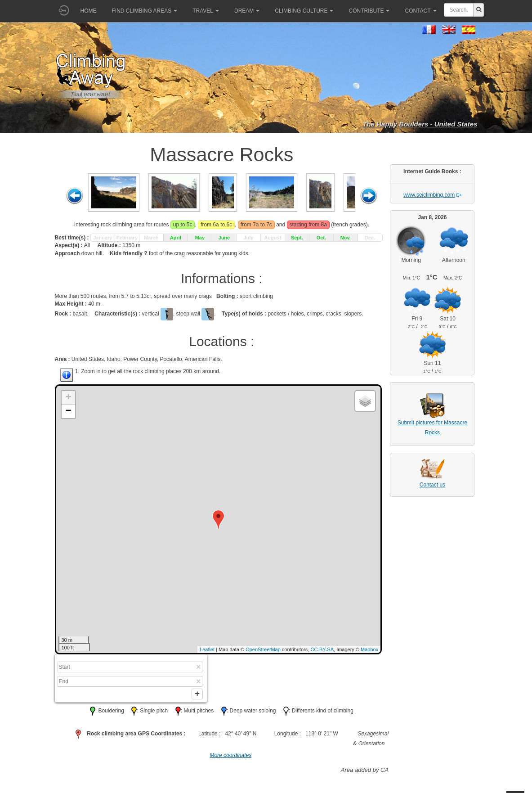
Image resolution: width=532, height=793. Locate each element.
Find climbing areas (145, 11)
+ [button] (68, 398)
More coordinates (230, 757)
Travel (206, 11)
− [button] (68, 411)
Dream (247, 11)
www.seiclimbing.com (429, 195)
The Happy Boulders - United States (420, 124)
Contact (420, 11)
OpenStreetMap (263, 649)
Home (89, 11)
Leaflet (207, 649)
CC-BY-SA (322, 649)
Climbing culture (304, 11)
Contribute (369, 11)
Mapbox (369, 649)
